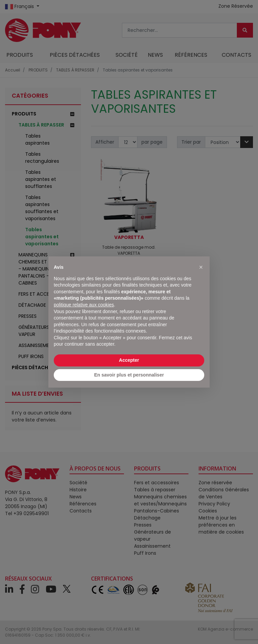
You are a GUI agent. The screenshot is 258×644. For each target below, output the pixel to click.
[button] (201, 267)
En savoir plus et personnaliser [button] (129, 375)
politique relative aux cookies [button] (84, 305)
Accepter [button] (129, 360)
